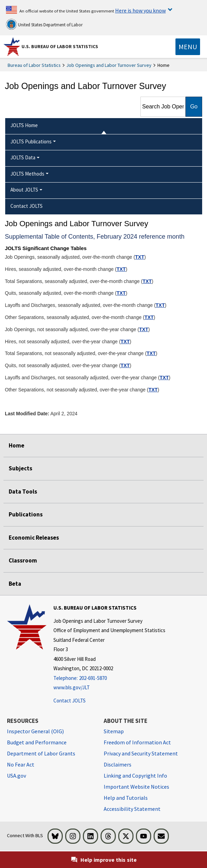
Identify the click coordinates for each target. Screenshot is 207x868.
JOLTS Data (23, 157)
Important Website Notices (136, 787)
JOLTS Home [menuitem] (24, 125)
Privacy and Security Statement (141, 753)
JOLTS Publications (31, 141)
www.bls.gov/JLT (72, 687)
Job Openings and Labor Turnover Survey (109, 65)
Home (16, 445)
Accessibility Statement (132, 809)
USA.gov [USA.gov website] (16, 776)
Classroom (23, 560)
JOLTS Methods (27, 174)
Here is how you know (140, 10)
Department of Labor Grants (41, 753)
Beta (15, 584)
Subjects (20, 468)
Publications (26, 514)
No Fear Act (21, 764)
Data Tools (23, 491)
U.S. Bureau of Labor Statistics (60, 46)
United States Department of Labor (44, 24)
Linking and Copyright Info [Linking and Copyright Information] (135, 776)
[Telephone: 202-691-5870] (109, 678)
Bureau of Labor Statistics (34, 65)
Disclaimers (118, 764)
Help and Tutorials (126, 798)
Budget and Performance (37, 742)
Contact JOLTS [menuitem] (27, 206)
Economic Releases (34, 538)
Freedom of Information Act (137, 742)
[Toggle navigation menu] (188, 47)
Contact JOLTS (70, 701)
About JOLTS (24, 190)
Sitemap (114, 731)
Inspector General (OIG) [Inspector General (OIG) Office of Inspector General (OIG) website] (35, 731)
